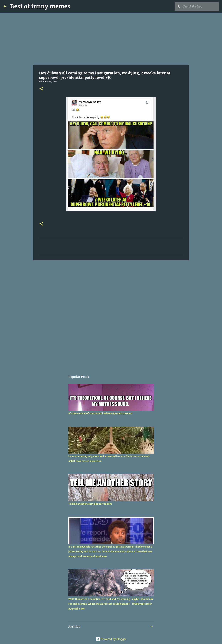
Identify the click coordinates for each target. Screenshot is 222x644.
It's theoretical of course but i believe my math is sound (100, 413)
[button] (41, 89)
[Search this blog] (200, 6)
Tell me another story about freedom (90, 504)
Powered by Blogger (111, 639)
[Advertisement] (111, 39)
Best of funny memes (40, 6)
